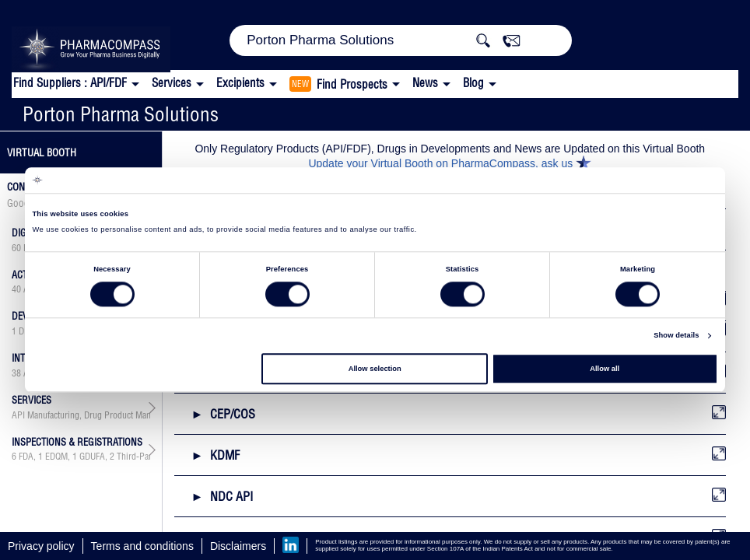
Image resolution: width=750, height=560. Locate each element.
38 (16, 373)
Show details (676, 336)
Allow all (605, 369)
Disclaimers (238, 546)
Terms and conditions (142, 546)
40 (16, 289)
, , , (81, 457)
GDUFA (92, 457)
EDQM (56, 457)
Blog (473, 83)
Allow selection (375, 369)
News (425, 83)
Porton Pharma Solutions (121, 114)
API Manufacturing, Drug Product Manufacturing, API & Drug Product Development (81, 415)
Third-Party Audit (148, 457)
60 (16, 248)
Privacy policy (41, 546)
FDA (26, 457)
